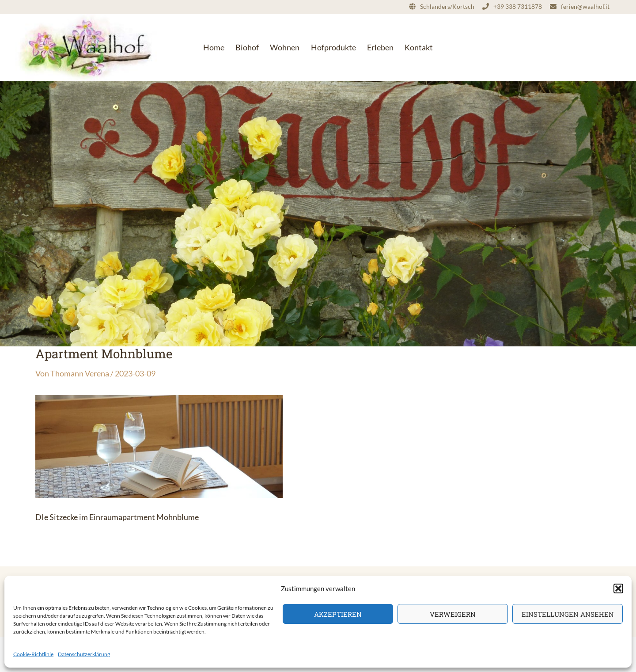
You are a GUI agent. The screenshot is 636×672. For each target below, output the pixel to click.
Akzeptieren (338, 614)
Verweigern (453, 614)
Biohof (247, 47)
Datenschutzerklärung (84, 654)
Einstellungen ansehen (568, 614)
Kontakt (419, 47)
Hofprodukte (333, 47)
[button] (618, 588)
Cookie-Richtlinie (33, 654)
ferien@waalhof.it (585, 6)
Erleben (380, 47)
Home (214, 47)
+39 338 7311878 (518, 6)
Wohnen (285, 47)
